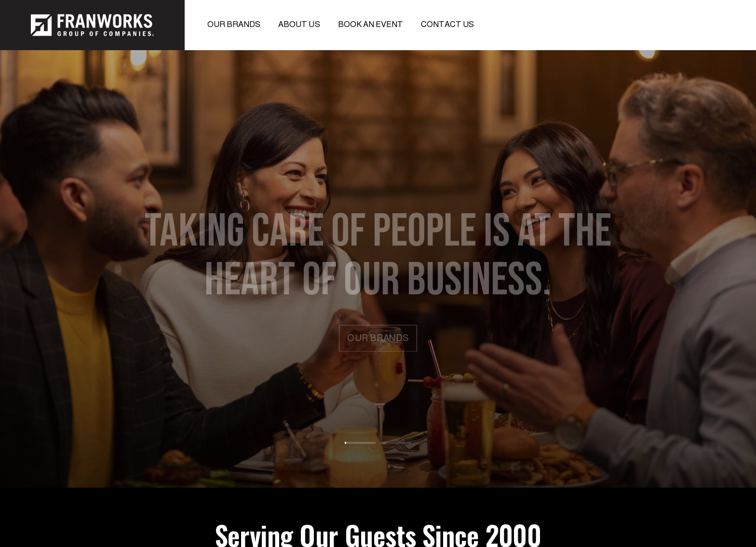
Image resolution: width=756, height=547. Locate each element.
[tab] (360, 438)
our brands (378, 340)
